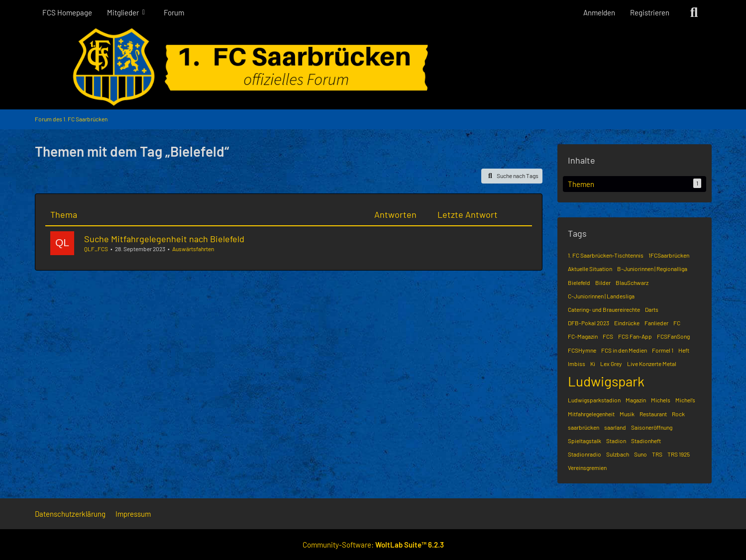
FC (677, 323)
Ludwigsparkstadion (594, 400)
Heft (684, 350)
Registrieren (650, 12)
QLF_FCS (96, 249)
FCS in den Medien (624, 350)
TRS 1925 (679, 454)
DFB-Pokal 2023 (588, 323)
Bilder (603, 282)
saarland (615, 427)
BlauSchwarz (632, 282)
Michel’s (685, 400)
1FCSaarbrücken (669, 255)
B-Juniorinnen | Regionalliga (652, 269)
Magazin (636, 400)
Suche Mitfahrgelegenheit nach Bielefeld (164, 239)
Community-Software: (373, 545)
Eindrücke (627, 323)
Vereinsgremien (587, 467)
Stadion (616, 441)
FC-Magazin (583, 336)
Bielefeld (579, 282)
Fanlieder (656, 323)
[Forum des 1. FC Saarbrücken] (373, 67)
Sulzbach (618, 454)
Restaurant (653, 414)
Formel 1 (663, 350)
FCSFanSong (673, 336)
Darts (652, 309)
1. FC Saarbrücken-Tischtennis (606, 255)
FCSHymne (582, 350)
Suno (640, 454)
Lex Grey (611, 364)
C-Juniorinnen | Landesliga (601, 296)
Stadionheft (646, 441)
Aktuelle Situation (590, 269)
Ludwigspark (606, 381)
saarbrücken (584, 427)
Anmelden (599, 12)
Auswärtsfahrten (193, 249)
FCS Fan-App (635, 336)
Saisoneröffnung (652, 427)
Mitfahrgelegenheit (591, 414)
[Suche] (694, 12)
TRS (657, 454)
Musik (627, 414)
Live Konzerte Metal (652, 364)
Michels (661, 400)
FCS (608, 336)
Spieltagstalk (585, 441)
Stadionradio (585, 454)
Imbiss (577, 364)
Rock (678, 414)
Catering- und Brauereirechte (604, 309)
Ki (593, 364)
